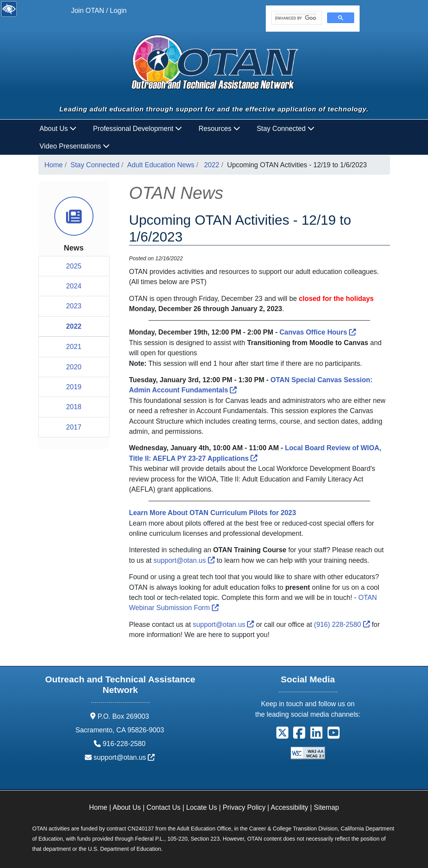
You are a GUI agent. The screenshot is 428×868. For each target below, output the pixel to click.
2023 (74, 306)
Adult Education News (161, 165)
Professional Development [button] (138, 129)
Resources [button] (219, 129)
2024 (74, 286)
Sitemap (327, 807)
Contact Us (164, 807)
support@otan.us (184, 560)
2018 (74, 407)
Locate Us (201, 807)
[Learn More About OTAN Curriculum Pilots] (212, 513)
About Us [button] (58, 129)
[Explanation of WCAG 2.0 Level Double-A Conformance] (308, 753)
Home (54, 165)
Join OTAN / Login (99, 11)
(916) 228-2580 (342, 625)
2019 (74, 387)
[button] (282, 736)
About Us (127, 807)
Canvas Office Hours (318, 332)
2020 (74, 367)
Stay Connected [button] (286, 129)
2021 (74, 347)
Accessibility (290, 807)
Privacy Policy (244, 807)
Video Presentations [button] (75, 146)
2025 (74, 266)
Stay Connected (95, 165)
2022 (212, 165)
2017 (74, 427)
